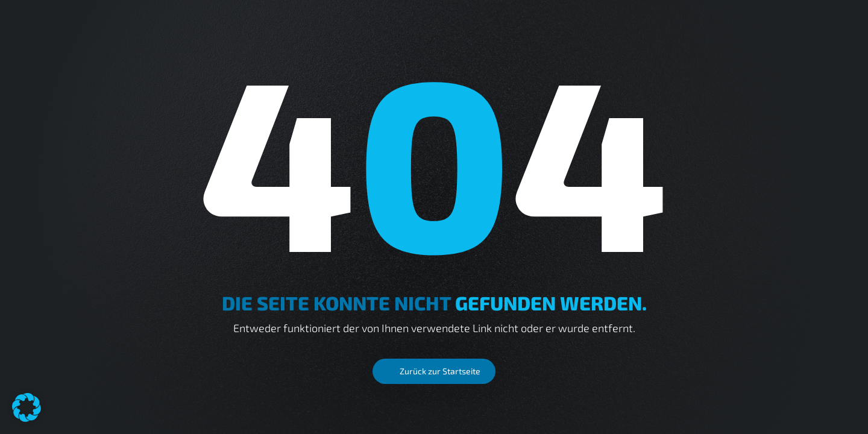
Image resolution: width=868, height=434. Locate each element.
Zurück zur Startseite (440, 371)
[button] (27, 407)
